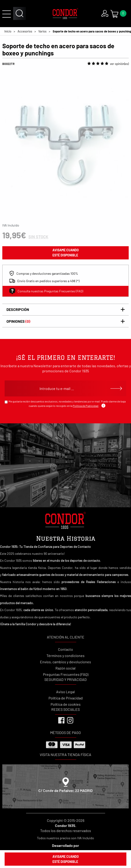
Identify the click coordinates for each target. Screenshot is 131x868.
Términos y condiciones (65, 656)
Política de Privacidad (66, 698)
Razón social (65, 668)
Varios (42, 31)
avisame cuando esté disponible (66, 253)
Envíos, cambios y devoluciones (65, 662)
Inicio (8, 31)
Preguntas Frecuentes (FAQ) (66, 674)
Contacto (65, 649)
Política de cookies (66, 704)
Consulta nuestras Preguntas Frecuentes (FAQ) (46, 291)
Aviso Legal (65, 692)
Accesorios (25, 31)
